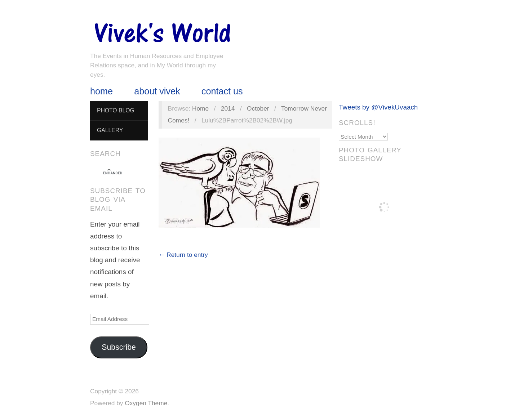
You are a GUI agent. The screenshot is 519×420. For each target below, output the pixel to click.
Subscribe (119, 347)
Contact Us (222, 91)
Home (101, 91)
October (258, 108)
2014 (228, 108)
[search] (112, 173)
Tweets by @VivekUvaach (378, 107)
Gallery (110, 130)
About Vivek (157, 91)
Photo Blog (116, 110)
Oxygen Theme (146, 403)
